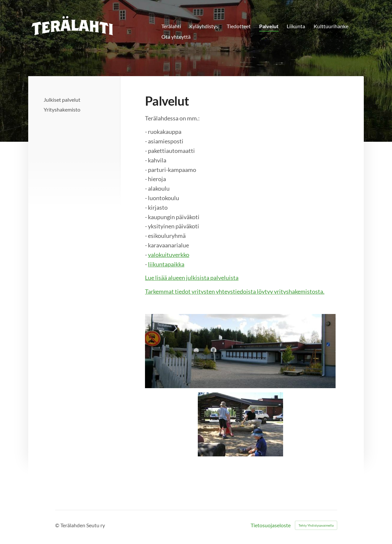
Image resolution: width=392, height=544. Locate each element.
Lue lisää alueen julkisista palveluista (192, 278)
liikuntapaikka (166, 264)
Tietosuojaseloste (271, 525)
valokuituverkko (169, 255)
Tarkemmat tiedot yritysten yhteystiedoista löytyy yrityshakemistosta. (235, 291)
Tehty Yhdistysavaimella (316, 525)
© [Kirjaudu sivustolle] (58, 525)
